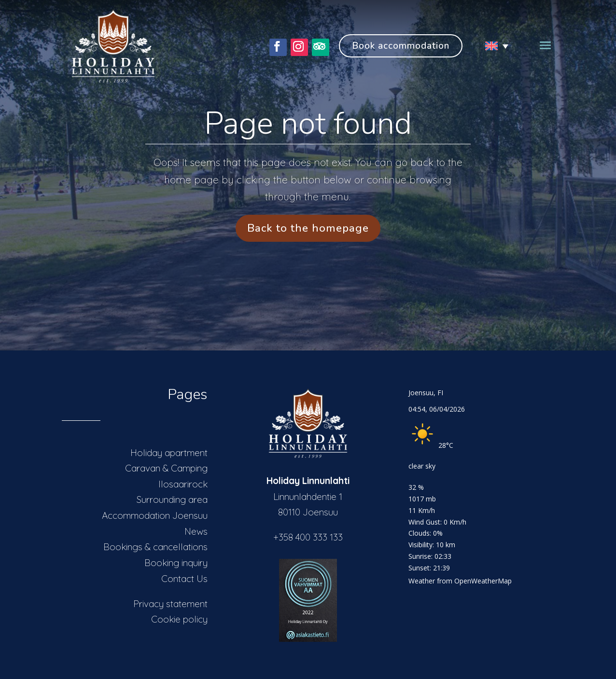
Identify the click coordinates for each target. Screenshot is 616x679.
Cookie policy (179, 619)
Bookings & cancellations (155, 547)
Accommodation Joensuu (155, 515)
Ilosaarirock (183, 484)
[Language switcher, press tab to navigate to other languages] (493, 46)
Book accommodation (401, 46)
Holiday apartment (169, 453)
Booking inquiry (176, 563)
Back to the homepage (308, 228)
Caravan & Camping (166, 468)
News (196, 531)
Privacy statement (170, 604)
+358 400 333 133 (308, 537)
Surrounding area (172, 499)
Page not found (308, 124)
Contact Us (184, 579)
